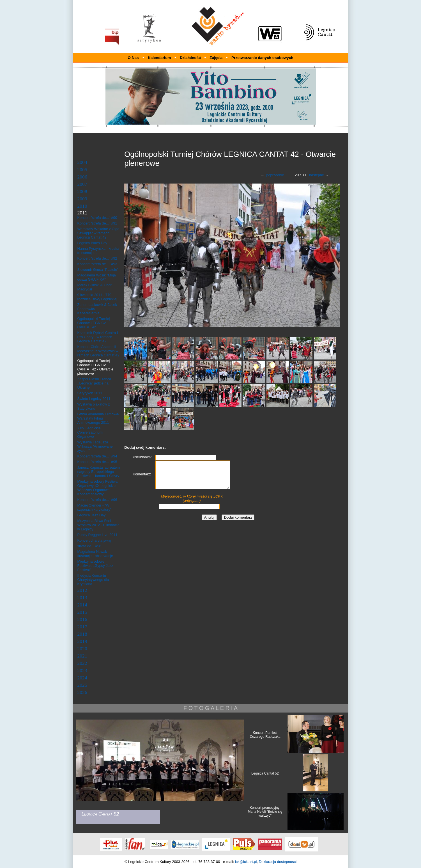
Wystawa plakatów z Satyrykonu (94, 406)
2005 (82, 170)
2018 (82, 634)
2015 (82, 612)
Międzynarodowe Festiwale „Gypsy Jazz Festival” (95, 566)
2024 (82, 678)
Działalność (191, 58)
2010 (82, 206)
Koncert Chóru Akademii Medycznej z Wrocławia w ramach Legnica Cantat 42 (98, 351)
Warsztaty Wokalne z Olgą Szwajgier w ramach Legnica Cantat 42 (98, 233)
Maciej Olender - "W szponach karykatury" (95, 507)
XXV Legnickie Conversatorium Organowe (90, 432)
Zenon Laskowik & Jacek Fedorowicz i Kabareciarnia (97, 309)
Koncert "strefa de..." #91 (97, 223)
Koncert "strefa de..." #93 (97, 264)
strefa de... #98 (89, 546)
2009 (82, 199)
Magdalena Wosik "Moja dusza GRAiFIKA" (97, 277)
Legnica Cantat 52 (265, 773)
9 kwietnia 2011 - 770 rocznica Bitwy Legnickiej (97, 297)
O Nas (133, 58)
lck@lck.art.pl (246, 862)
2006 (82, 177)
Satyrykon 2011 (90, 393)
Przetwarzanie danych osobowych (262, 58)
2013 (82, 597)
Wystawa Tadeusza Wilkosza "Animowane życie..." (95, 446)
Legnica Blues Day (92, 243)
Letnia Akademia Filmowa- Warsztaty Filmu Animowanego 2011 (98, 418)
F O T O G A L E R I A (210, 708)
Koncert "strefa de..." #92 (97, 258)
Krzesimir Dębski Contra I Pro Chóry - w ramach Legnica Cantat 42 (98, 337)
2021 (82, 656)
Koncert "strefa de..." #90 (97, 218)
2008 (82, 191)
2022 (82, 663)
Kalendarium (160, 58)
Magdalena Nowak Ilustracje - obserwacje (95, 554)
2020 (82, 649)
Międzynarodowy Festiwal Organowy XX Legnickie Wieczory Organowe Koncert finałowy (98, 488)
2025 (82, 685)
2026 (82, 692)
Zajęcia (217, 58)
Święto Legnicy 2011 (94, 399)
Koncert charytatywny (95, 540)
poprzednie (275, 175)
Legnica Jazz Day (92, 515)
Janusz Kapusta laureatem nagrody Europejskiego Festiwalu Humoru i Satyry (99, 472)
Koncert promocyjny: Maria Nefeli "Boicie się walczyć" (265, 812)
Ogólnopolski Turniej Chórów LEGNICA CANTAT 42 (94, 323)
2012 (82, 590)
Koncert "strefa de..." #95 (97, 462)
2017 (82, 627)
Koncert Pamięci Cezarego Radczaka (265, 735)
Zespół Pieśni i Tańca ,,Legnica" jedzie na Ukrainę (94, 383)
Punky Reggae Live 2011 (97, 535)
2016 (82, 619)
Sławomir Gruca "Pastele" (98, 270)
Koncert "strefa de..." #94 (97, 456)
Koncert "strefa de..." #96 (97, 500)
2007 (82, 184)
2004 (82, 162)
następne (317, 175)
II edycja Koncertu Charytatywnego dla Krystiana (93, 580)
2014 (82, 605)
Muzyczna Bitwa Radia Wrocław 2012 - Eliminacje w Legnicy (99, 525)
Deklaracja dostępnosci (278, 862)
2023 (82, 670)
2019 (82, 641)
